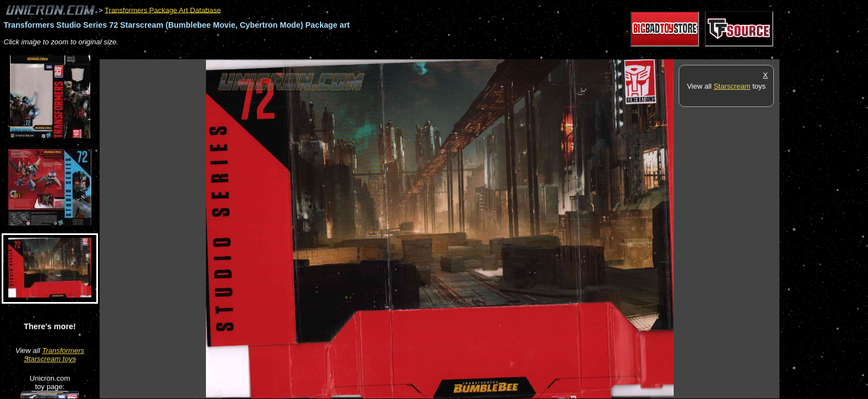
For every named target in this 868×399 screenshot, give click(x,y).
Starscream (732, 86)
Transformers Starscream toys (54, 355)
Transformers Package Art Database (163, 10)
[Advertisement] (301, 53)
